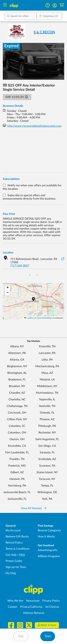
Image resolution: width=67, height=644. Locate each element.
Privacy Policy (51, 601)
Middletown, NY (47, 386)
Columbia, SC (17, 426)
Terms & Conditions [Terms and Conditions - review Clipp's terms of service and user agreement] (18, 549)
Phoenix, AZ (47, 419)
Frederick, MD (17, 466)
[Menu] (5, 5)
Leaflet (29, 318)
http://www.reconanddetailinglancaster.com (34, 126)
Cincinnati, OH (17, 413)
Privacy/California (31, 607)
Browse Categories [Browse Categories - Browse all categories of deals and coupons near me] (49, 530)
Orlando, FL (47, 413)
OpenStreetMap (44, 318)
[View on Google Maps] (63, 259)
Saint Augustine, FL (47, 439)
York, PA (47, 499)
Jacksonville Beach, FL (17, 492)
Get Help (11, 555)
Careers (13, 607)
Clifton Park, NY (17, 419)
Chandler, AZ (17, 393)
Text (48, 636)
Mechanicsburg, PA (47, 366)
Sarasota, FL (47, 452)
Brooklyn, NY (17, 386)
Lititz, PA (47, 360)
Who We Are (15, 601)
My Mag (11, 573)
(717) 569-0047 (20, 266)
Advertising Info (48, 550)
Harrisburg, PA (17, 486)
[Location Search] (50, 16)
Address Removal (34, 613)
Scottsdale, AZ (47, 459)
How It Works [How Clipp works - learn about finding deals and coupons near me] (46, 537)
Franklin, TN (17, 459)
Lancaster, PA (47, 353)
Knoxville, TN (47, 346)
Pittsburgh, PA (47, 426)
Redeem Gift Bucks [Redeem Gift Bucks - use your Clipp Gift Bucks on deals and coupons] (17, 537)
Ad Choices (52, 607)
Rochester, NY (47, 433)
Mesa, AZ (47, 373)
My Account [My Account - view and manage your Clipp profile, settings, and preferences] (13, 530)
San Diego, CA (47, 446)
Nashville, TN (47, 406)
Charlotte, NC (17, 399)
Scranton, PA (47, 466)
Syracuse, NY (47, 479)
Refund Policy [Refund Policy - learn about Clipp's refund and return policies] (14, 543)
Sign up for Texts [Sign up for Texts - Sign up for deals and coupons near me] (16, 567)
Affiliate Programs (49, 556)
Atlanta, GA (17, 360)
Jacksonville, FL (17, 499)
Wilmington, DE (47, 492)
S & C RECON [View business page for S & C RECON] (44, 32)
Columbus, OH (17, 433)
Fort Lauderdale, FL (17, 452)
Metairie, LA (47, 380)
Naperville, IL (47, 399)
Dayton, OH (17, 439)
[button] (55, 5)
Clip (21, 636)
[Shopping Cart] (62, 5)
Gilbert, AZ (17, 472)
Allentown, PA (17, 353)
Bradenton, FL (17, 380)
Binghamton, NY (17, 366)
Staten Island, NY (47, 472)
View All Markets (34, 508)
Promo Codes (14, 561)
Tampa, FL (47, 486)
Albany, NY (17, 346)
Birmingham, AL (17, 373)
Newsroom (33, 601)
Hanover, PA (17, 479)
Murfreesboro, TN (47, 393)
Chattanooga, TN (17, 406)
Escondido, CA (17, 446)
